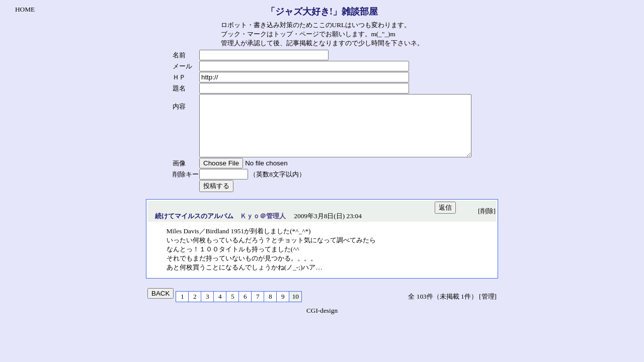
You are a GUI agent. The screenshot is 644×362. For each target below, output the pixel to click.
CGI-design (322, 323)
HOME (25, 9)
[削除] (487, 223)
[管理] (488, 308)
